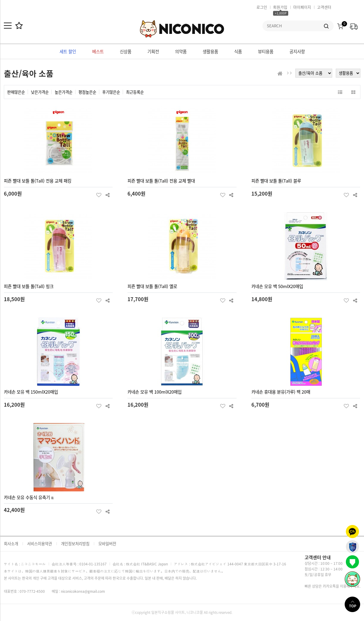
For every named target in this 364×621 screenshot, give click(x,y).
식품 (238, 51)
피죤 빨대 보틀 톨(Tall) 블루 (276, 181)
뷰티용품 (266, 51)
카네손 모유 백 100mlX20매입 (155, 392)
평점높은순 (87, 92)
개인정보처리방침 (75, 544)
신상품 (126, 51)
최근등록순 (135, 92)
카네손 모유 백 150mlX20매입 (31, 392)
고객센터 (324, 7)
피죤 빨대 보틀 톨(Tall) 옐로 (152, 286)
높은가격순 (64, 92)
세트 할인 (68, 51)
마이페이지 (302, 7)
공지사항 (297, 51)
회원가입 (280, 7)
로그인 (262, 7)
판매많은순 (16, 92)
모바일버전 (107, 544)
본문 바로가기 (0, 0)
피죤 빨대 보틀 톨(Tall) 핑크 (29, 286)
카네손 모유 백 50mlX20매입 (277, 286)
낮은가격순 (40, 92)
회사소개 (11, 544)
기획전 (153, 51)
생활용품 (210, 51)
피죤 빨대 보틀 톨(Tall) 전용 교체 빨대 (161, 181)
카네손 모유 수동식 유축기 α (29, 497)
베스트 (98, 51)
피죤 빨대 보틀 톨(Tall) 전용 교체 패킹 (38, 181)
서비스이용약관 (40, 544)
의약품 (181, 51)
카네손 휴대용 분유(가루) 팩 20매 (281, 392)
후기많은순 (111, 92)
